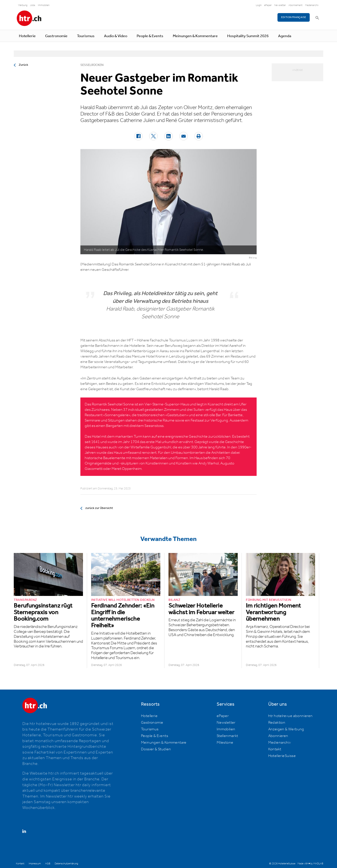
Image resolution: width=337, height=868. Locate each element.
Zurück (23, 65)
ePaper (268, 5)
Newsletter (280, 5)
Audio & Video (116, 36)
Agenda (285, 36)
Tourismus (86, 36)
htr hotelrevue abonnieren (290, 716)
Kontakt (275, 749)
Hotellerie (27, 36)
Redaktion (277, 723)
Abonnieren (278, 736)
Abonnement (295, 5)
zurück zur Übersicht (99, 508)
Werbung (23, 5)
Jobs (33, 5)
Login (259, 5)
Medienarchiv (312, 5)
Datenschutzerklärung (66, 864)
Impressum (35, 864)
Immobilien (44, 5)
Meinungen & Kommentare (195, 36)
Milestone (225, 743)
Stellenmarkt (227, 736)
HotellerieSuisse (282, 756)
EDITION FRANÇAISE (294, 17)
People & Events (150, 36)
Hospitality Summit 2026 (248, 36)
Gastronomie (56, 36)
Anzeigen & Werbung (286, 729)
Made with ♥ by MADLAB (310, 864)
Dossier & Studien (156, 749)
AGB (48, 864)
